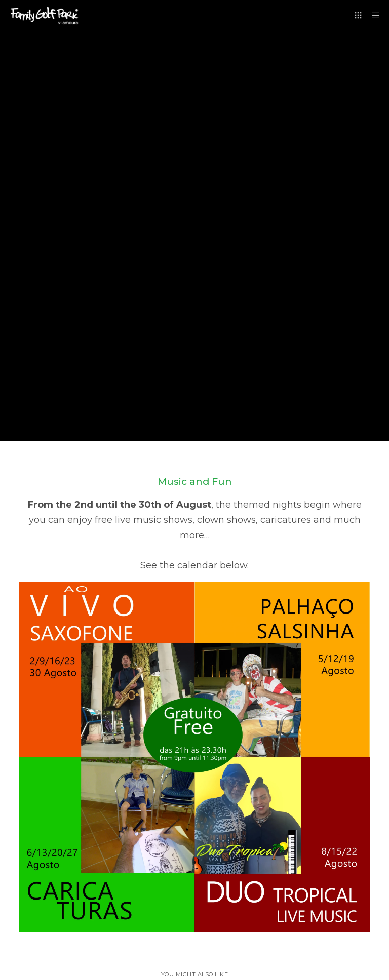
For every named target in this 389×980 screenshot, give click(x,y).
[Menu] (372, 15)
